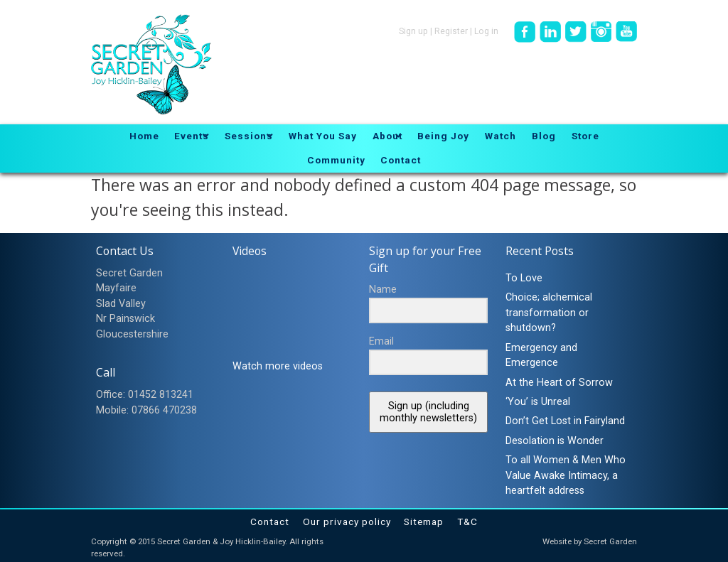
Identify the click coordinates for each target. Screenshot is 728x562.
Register (451, 31)
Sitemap (424, 522)
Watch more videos (278, 366)
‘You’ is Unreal (538, 402)
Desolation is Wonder (555, 441)
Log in (486, 31)
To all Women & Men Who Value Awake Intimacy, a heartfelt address (566, 475)
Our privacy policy (347, 522)
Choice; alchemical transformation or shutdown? (549, 313)
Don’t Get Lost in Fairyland (565, 421)
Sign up (413, 31)
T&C (467, 522)
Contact (270, 522)
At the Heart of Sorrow (559, 383)
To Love (524, 278)
